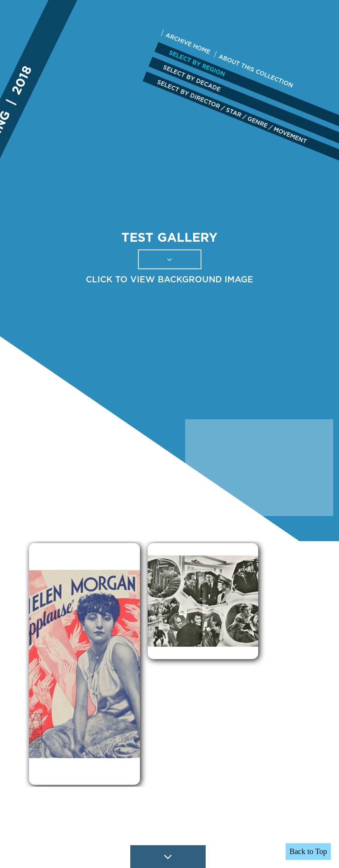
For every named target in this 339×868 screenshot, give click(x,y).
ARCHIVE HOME (188, 43)
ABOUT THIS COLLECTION (256, 71)
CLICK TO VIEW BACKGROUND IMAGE (169, 279)
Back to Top (308, 851)
